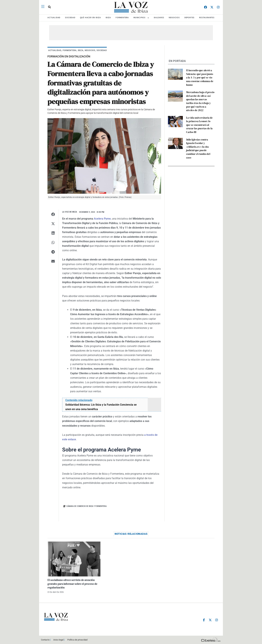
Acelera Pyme (102, 219)
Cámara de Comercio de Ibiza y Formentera (86, 506)
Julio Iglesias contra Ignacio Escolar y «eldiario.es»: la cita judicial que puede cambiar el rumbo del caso (200, 129)
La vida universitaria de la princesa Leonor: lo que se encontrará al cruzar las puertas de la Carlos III (200, 112)
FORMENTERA (122, 18)
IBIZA (108, 18)
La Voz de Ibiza (70, 212)
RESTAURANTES (207, 18)
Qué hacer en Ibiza (90, 18)
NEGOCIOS (174, 18)
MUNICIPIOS (141, 18)
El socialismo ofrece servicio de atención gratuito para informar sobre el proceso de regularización (72, 584)
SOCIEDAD (70, 18)
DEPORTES (189, 18)
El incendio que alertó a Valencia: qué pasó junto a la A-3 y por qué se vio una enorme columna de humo (200, 75)
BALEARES (159, 18)
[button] (49, 7)
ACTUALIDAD (54, 18)
